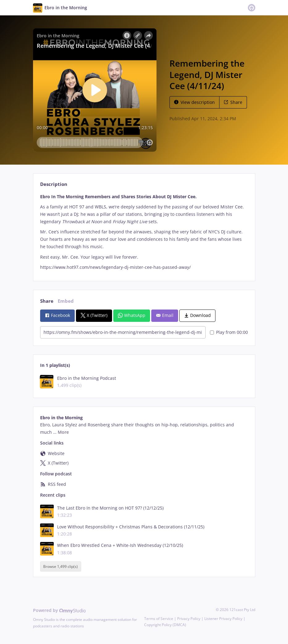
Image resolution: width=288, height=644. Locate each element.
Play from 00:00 (229, 332)
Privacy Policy (189, 619)
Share (233, 102)
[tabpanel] (144, 232)
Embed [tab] (66, 301)
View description (194, 102)
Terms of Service (159, 619)
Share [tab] (47, 301)
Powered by (59, 610)
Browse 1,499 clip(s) (61, 566)
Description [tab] (54, 184)
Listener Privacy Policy (223, 619)
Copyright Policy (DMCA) (165, 625)
